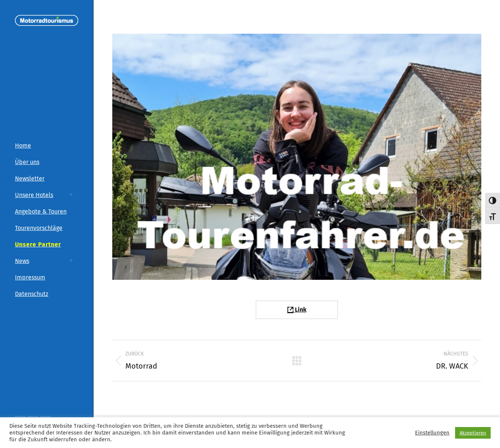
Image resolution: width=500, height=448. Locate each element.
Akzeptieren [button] (473, 433)
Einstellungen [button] (432, 433)
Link (297, 310)
